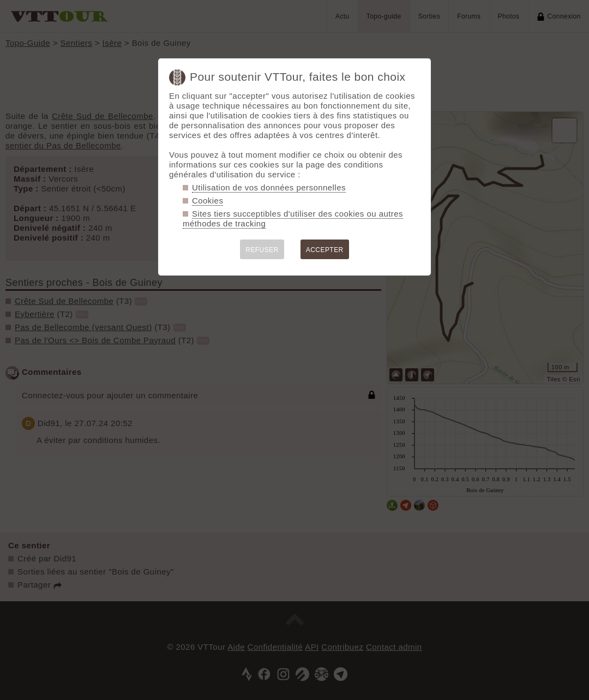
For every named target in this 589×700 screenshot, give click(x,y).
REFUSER (262, 250)
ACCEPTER (325, 250)
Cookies (208, 201)
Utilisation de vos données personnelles (269, 187)
